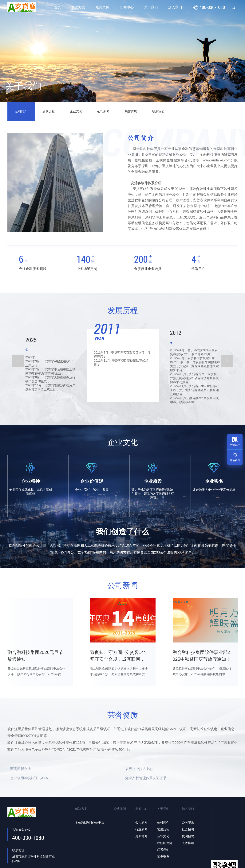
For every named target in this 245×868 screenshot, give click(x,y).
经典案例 (102, 7)
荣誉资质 (131, 111)
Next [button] (227, 361)
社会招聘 (188, 829)
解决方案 (78, 7)
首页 (57, 7)
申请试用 (235, 445)
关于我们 (151, 7)
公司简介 (21, 111)
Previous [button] (18, 361)
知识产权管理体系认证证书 (146, 778)
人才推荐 (188, 843)
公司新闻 (103, 111)
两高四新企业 (21, 769)
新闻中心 (127, 7)
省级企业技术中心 (139, 769)
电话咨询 (235, 460)
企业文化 (76, 111)
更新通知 (141, 836)
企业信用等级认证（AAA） (31, 778)
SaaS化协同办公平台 (90, 822)
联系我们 (158, 111)
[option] (123, 363)
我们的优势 (165, 843)
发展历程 (49, 111)
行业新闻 (141, 829)
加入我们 (175, 7)
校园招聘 (188, 836)
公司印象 (188, 822)
